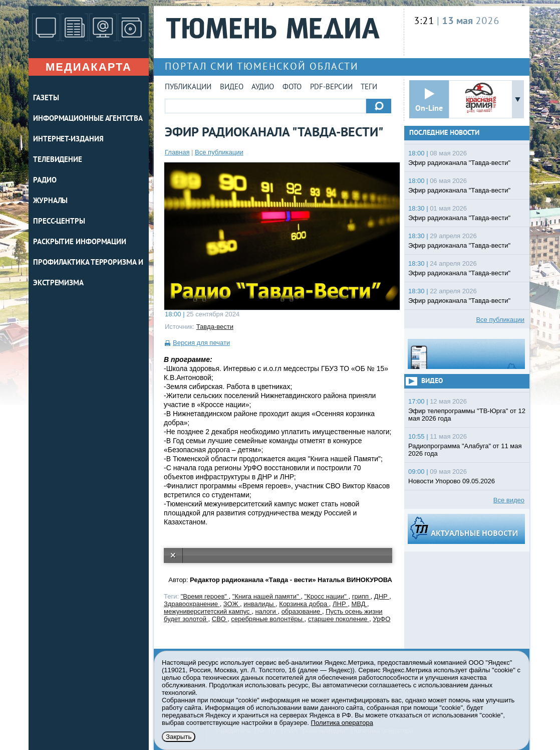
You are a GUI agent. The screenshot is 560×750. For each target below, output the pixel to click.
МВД (359, 604)
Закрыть (179, 737)
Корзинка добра (304, 604)
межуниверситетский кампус (208, 611)
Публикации (188, 87)
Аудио (263, 87)
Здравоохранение (192, 604)
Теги (369, 87)
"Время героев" (205, 596)
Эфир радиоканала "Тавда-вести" (459, 163)
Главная (177, 152)
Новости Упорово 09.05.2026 (452, 481)
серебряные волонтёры (267, 619)
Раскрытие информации (80, 242)
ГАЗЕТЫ (46, 99)
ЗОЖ (232, 604)
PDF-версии (331, 87)
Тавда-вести (215, 327)
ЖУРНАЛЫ (50, 201)
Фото (292, 87)
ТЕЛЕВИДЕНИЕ (58, 160)
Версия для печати (201, 343)
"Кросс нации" (327, 596)
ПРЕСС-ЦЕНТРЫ (59, 222)
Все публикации (219, 152)
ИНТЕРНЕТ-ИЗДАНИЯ (68, 140)
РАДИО (45, 181)
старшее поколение (339, 619)
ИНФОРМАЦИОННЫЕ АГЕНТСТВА (88, 119)
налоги (266, 611)
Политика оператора (342, 723)
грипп (361, 596)
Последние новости (444, 133)
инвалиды (259, 604)
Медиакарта (89, 67)
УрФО (381, 619)
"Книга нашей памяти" (267, 596)
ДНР (382, 596)
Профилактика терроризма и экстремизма (88, 273)
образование (302, 611)
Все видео (509, 500)
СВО (220, 619)
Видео (232, 87)
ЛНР (340, 604)
